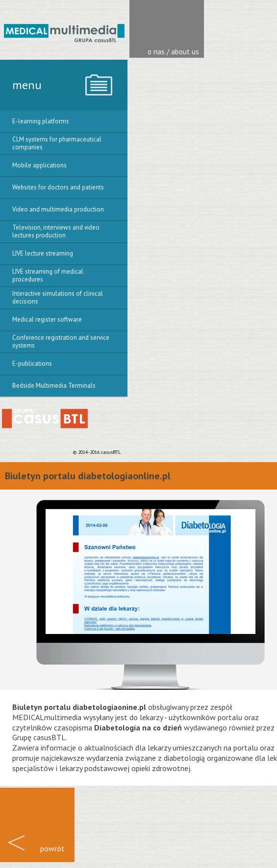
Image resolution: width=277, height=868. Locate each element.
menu (27, 85)
